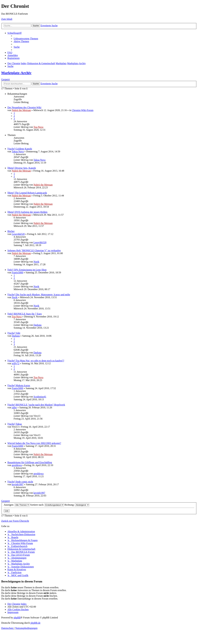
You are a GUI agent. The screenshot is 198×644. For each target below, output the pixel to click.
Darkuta (37, 325)
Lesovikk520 (18, 234)
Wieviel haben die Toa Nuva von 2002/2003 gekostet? (34, 443)
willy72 (16, 363)
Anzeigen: (17, 505)
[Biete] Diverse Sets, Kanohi (22, 168)
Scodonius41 (40, 397)
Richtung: (77, 505)
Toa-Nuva (38, 127)
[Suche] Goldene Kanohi (20, 149)
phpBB (17, 618)
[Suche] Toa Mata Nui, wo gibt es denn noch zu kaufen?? (36, 361)
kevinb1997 (18, 484)
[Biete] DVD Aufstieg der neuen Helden (27, 212)
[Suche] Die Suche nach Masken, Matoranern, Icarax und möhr (39, 295)
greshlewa (17, 465)
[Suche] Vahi (14, 333)
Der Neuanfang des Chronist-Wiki (24, 107)
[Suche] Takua (15, 424)
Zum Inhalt (7, 19)
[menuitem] (26, 39)
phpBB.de (35, 623)
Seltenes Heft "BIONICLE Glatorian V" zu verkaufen (34, 250)
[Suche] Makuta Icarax (19, 385)
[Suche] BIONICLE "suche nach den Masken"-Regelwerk (36, 405)
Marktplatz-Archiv (16, 73)
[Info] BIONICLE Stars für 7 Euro (25, 314)
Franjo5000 (17, 273)
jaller (14, 407)
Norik (36, 262)
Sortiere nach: (47, 505)
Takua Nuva (18, 151)
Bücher (11, 231)
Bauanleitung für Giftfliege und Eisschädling (30, 462)
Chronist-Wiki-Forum (83, 110)
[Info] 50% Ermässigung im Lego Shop (27, 270)
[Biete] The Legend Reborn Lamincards (27, 193)
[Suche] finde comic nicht (20, 482)
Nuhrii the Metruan (21, 110)
